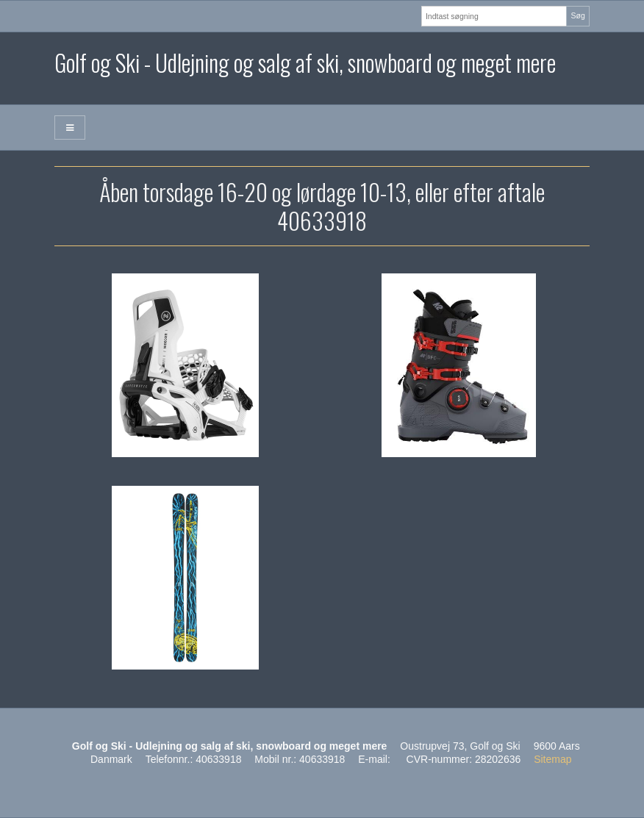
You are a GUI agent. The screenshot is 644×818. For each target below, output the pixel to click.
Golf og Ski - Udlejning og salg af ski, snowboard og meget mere (305, 62)
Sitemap (552, 759)
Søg (577, 15)
